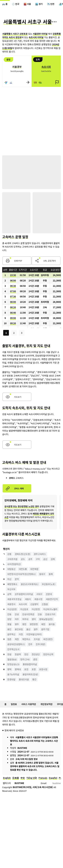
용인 (9, 629)
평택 (9, 669)
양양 (9, 619)
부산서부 (11, 589)
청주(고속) (25, 659)
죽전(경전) (48, 639)
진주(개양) (41, 644)
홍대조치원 (24, 679)
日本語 (16, 778)
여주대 (25, 619)
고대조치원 (12, 559)
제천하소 (26, 639)
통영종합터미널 (30, 664)
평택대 (18, 669)
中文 (23, 778)
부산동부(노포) (49, 584)
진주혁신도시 (13, 649)
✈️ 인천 (51, 4)
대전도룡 (23, 569)
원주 (36, 629)
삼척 (9, 594)
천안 (26, 654)
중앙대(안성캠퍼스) (16, 644)
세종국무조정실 (14, 599)
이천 (21, 634)
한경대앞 (11, 679)
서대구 (39, 594)
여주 (17, 619)
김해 (53, 559)
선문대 (49, 594)
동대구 (42, 574)
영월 (9, 624)
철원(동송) (12, 659)
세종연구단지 (52, 599)
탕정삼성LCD (13, 664)
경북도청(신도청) (23, 554)
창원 (9, 654)
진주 (30, 644)
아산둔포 (24, 609)
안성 (17, 614)
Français (43, 778)
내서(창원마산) (14, 564)
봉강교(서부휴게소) (30, 584)
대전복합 (34, 569)
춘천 (35, 659)
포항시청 (43, 669)
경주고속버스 (40, 554)
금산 (45, 559)
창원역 (18, 654)
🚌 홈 (5, 4)
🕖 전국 (16, 4)
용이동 (52, 624)
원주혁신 (11, 634)
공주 (30, 559)
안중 (40, 614)
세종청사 (11, 604)
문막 (17, 579)
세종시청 (38, 599)
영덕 (34, 619)
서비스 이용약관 (29, 704)
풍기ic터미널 (13, 674)
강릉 (9, 554)
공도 (23, 559)
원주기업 (45, 629)
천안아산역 (48, 654)
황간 (34, 679)
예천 (43, 624)
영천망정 (34, 624)
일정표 (14, 704)
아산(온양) (12, 609)
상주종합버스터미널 (24, 594)
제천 (17, 639)
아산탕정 (36, 609)
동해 (51, 574)
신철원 (45, 604)
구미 (38, 559)
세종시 (28, 599)
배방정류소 (12, 584)
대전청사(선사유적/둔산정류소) (22, 574)
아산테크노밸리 (50, 609)
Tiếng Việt (32, 778)
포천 (26, 669)
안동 (9, 614)
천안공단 (36, 654)
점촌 (9, 639)
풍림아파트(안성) (30, 674)
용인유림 (19, 629)
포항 (34, 669)
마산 (9, 579)
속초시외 (23, 604)
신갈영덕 (34, 604)
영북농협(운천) (46, 619)
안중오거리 (50, 614)
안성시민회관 (28, 614)
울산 (28, 629)
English (7, 778)
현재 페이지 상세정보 (14, 730)
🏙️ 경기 (39, 4)
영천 (24, 624)
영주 (17, 624)
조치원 (37, 639)
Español (53, 778)
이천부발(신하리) (34, 634)
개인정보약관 (47, 704)
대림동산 (11, 569)
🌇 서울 (27, 4)
